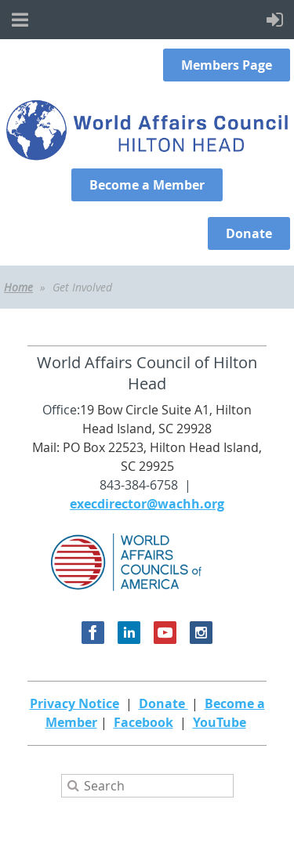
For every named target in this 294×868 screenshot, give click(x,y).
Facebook (143, 722)
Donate (163, 703)
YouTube (220, 722)
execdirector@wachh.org (147, 504)
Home (18, 287)
